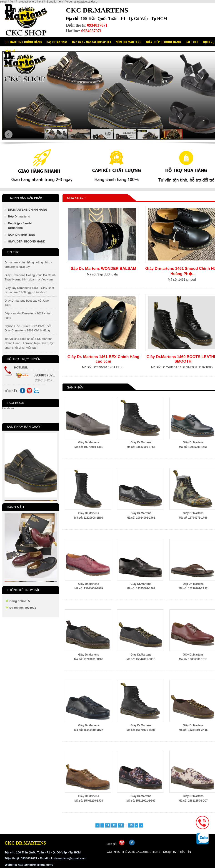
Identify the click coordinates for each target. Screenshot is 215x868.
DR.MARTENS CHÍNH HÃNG (23, 42)
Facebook (8, 408)
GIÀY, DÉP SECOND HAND (163, 42)
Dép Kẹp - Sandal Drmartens (92, 42)
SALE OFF (192, 42)
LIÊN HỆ (10, 51)
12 (114, 825)
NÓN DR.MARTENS (129, 42)
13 (121, 825)
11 (108, 825)
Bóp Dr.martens (57, 42)
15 (131, 825)
